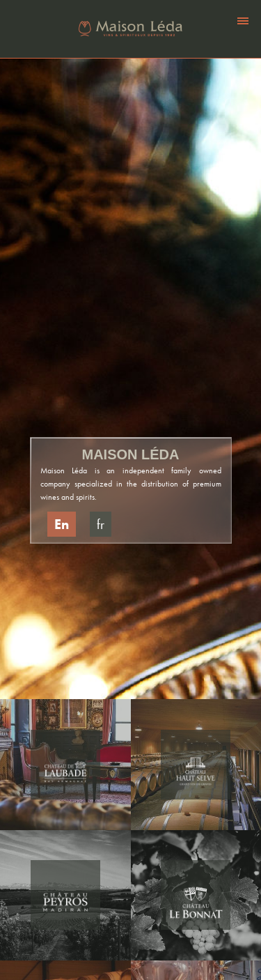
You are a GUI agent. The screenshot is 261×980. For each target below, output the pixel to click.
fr (101, 524)
